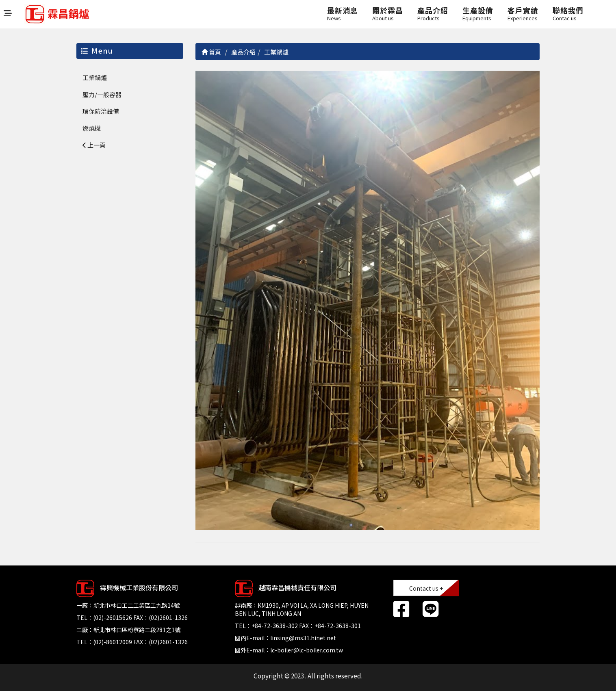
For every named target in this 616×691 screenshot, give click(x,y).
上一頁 (94, 145)
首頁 (211, 52)
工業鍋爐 (95, 77)
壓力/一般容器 (102, 94)
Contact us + (426, 588)
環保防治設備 (101, 111)
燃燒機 (92, 128)
